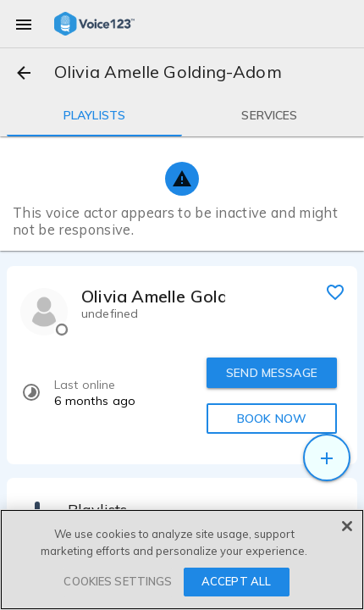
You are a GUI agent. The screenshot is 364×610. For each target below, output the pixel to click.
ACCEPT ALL (236, 581)
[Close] (347, 526)
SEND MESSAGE (272, 373)
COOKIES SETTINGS (118, 581)
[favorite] (335, 291)
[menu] (24, 24)
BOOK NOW (272, 419)
